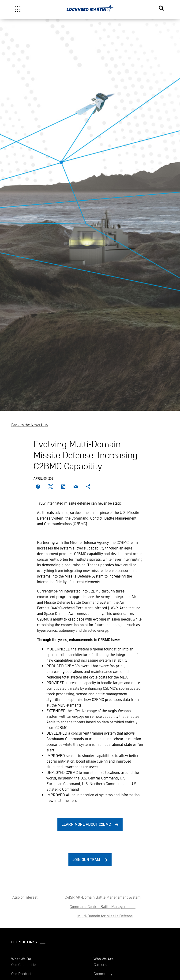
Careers (100, 964)
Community (103, 973)
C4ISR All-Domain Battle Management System (103, 897)
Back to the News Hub (30, 425)
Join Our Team (86, 859)
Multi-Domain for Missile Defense (105, 916)
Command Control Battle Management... (103, 906)
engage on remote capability (95, 716)
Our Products (22, 973)
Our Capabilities (24, 964)
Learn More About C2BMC (86, 824)
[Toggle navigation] (18, 9)
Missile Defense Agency (89, 542)
